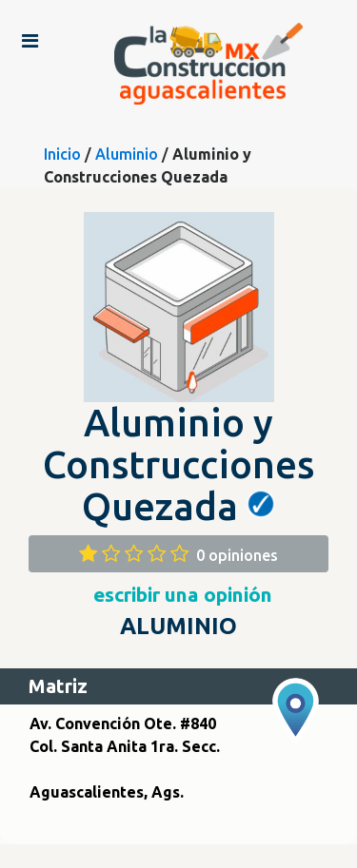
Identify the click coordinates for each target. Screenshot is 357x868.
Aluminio (127, 154)
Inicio (62, 154)
